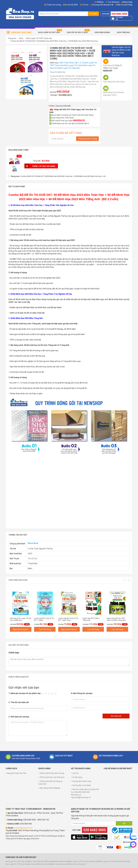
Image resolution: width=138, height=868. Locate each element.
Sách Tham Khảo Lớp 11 (78, 864)
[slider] (49, 694)
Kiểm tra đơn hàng (125, 5)
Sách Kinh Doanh (102, 32)
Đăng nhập (127, 2)
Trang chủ (12, 38)
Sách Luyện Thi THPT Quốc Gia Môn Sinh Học (22, 864)
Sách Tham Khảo (45, 864)
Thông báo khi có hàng (87, 139)
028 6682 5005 (119, 14)
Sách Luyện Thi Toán (73, 65)
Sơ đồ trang (77, 777)
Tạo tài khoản (113, 2)
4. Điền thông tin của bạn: (82, 693)
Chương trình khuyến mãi (103, 5)
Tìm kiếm (94, 14)
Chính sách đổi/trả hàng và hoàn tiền (50, 783)
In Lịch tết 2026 (72, 5)
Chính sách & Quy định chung (52, 773)
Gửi (124, 823)
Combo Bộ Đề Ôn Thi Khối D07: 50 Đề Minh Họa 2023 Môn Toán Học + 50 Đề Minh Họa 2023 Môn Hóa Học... (55, 41)
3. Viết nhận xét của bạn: (19, 717)
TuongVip (50, 861)
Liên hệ (75, 773)
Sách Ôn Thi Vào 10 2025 (77, 32)
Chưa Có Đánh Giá (57, 72)
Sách (21, 38)
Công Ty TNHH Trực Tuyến (113, 68)
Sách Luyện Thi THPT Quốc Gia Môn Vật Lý (114, 861)
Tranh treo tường (54, 5)
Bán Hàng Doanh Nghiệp (50, 788)
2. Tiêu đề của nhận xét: (19, 702)
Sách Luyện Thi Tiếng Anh (69, 68)
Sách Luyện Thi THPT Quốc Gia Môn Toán (83, 861)
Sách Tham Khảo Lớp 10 (37, 861)
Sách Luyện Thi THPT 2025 (49, 32)
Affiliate (99, 2)
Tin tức (85, 5)
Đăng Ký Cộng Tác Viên (17, 773)
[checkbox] (58, 176)
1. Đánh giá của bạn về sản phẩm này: (25, 693)
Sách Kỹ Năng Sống (61, 861)
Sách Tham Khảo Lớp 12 (60, 864)
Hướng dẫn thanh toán (82, 781)
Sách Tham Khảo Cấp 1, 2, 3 (71, 63)
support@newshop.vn (23, 828)
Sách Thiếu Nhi (123, 32)
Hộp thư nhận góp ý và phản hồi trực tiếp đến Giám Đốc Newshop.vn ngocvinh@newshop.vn (85, 793)
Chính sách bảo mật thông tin (52, 777)
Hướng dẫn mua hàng (82, 785)
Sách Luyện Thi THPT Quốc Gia (39, 38)
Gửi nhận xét (116, 716)
